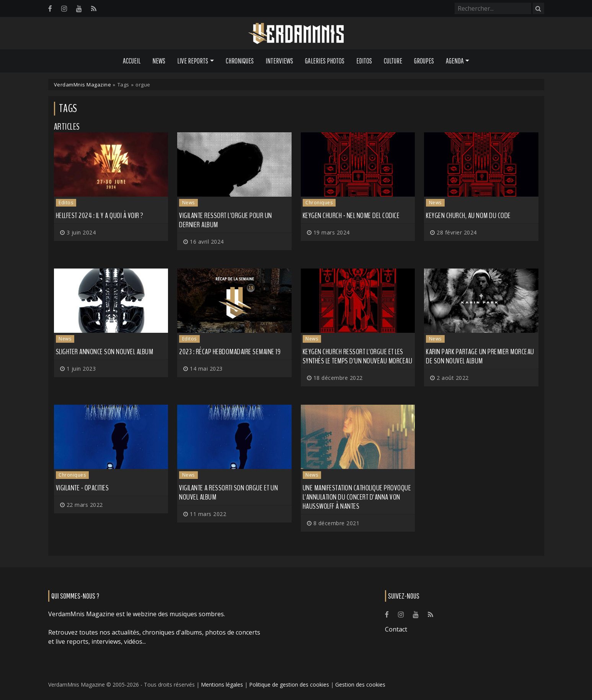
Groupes (424, 61)
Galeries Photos (325, 61)
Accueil (132, 61)
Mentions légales (222, 685)
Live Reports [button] (193, 61)
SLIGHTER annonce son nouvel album (105, 352)
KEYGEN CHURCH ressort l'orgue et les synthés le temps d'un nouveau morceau (358, 356)
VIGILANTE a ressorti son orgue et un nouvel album (228, 492)
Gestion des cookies (360, 685)
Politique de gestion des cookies (289, 685)
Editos (364, 61)
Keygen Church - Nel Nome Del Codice (351, 216)
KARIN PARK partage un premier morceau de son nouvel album (480, 356)
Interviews (279, 61)
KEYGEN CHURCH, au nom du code (468, 216)
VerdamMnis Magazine (83, 85)
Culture (393, 61)
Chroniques (240, 61)
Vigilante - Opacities (82, 488)
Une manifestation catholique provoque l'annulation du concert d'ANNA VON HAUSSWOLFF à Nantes (357, 497)
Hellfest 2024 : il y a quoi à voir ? (100, 216)
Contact (396, 629)
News (159, 61)
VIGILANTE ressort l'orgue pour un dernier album (226, 220)
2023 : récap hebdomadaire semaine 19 (230, 352)
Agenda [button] (455, 61)
